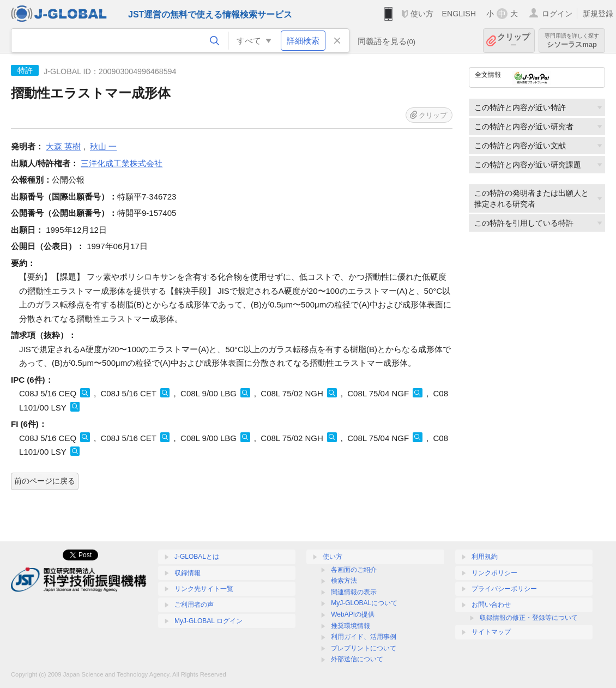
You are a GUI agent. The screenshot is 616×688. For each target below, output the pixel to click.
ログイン (557, 14)
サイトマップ (491, 632)
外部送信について (357, 659)
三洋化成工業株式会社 (122, 163)
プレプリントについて (364, 648)
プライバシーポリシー (504, 589)
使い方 (422, 14)
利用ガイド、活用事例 (364, 637)
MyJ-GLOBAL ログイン (209, 621)
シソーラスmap (572, 41)
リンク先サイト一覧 (204, 589)
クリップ (514, 41)
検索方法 (344, 581)
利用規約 (485, 557)
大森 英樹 (63, 146)
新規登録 (598, 14)
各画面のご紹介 (354, 570)
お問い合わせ (491, 605)
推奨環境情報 (351, 626)
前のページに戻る (45, 481)
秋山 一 (103, 146)
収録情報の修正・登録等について (529, 618)
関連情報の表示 (354, 592)
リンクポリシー (494, 573)
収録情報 (188, 573)
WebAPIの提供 (353, 614)
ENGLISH (459, 14)
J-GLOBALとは (197, 557)
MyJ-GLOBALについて (364, 603)
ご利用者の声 (194, 605)
